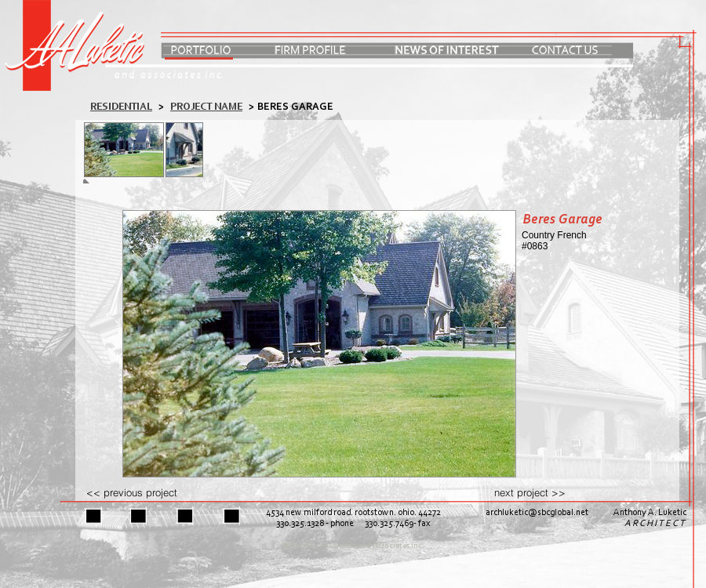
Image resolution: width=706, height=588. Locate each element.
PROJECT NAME (206, 107)
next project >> (530, 492)
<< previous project (132, 492)
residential (121, 107)
